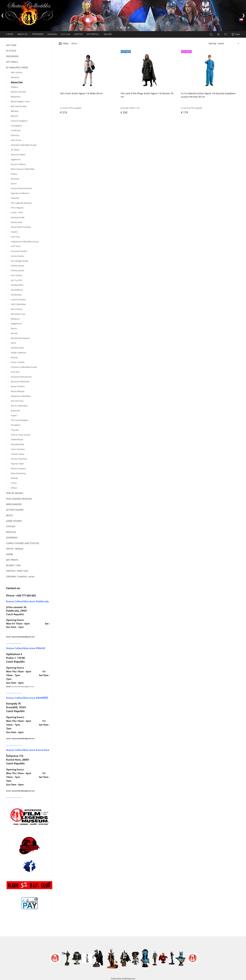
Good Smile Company (21, 227)
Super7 (14, 415)
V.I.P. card (65, 34)
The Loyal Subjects (19, 420)
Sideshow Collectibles (21, 396)
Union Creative (18, 449)
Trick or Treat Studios (21, 435)
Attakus (14, 87)
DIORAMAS (12, 538)
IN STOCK (11, 51)
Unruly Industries (19, 459)
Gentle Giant (17, 222)
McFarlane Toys (18, 314)
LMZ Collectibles (18, 304)
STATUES (11, 526)
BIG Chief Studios (19, 106)
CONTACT (78, 34)
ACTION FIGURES (15, 510)
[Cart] (236, 34)
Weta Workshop (18, 473)
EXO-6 (14, 184)
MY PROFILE (93, 34)
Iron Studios (17, 275)
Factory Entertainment (21, 188)
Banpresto (16, 97)
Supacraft (15, 411)
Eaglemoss (16, 159)
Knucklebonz (17, 290)
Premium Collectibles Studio (24, 367)
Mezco (14, 328)
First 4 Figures (17, 208)
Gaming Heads (18, 217)
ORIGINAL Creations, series (20, 576)
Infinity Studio (17, 270)
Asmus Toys (17, 82)
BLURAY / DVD (13, 565)
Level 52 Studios (18, 299)
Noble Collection (19, 353)
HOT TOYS (16, 246)
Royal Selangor (18, 391)
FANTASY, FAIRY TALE (17, 571)
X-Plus (14, 483)
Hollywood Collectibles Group (25, 242)
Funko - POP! (17, 212)
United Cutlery (18, 454)
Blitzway (15, 111)
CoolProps (16, 130)
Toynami (15, 430)
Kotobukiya (16, 295)
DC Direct (15, 150)
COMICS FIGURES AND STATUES (23, 543)
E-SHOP (10, 34)
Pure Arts (15, 372)
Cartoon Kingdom (19, 121)
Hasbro (14, 232)
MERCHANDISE (14, 504)
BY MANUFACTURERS (17, 67)
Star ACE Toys (17, 401)
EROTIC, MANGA (15, 549)
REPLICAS (11, 532)
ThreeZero (16, 425)
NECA (13, 343)
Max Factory (17, 309)
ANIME (10, 554)
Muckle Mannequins (20, 338)
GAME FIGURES (14, 521)
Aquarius (15, 77)
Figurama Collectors (20, 193)
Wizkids (14, 478)
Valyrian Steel (17, 464)
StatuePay (52, 34)
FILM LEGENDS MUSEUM (19, 499)
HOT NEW (11, 45)
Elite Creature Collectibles (23, 169)
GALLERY (108, 34)
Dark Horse (16, 140)
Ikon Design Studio (20, 261)
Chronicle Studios (19, 251)
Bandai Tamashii (18, 92)
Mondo (14, 333)
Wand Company (18, 468)
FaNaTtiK (15, 198)
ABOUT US (22, 34)
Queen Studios (18, 386)
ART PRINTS (12, 560)
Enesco (14, 174)
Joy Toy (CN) (16, 280)
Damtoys (15, 135)
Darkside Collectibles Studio (24, 145)
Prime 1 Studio (18, 362)
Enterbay (15, 179)
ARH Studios (17, 72)
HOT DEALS (12, 62)
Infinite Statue (17, 266)
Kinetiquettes (17, 285)
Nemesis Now (17, 348)
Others (14, 488)
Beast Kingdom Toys (20, 101)
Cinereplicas (16, 126)
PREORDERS (38, 34)
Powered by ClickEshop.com (123, 978)
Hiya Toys (15, 237)
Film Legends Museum (21, 203)
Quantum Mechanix (20, 381)
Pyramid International (21, 377)
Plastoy (14, 357)
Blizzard (14, 116)
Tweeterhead (17, 439)
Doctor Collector (18, 164)
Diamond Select (18, 155)
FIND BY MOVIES (15, 493)
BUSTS (9, 515)
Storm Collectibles (19, 406)
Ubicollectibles (17, 444)
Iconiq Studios (17, 256)
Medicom (15, 319)
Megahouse (16, 324)
